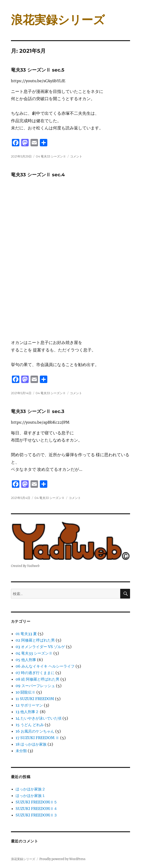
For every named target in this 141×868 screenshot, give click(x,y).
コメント (76, 156)
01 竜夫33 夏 (26, 634)
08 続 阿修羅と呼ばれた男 (38, 679)
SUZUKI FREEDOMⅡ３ (36, 815)
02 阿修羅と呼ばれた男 (35, 640)
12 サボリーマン (29, 705)
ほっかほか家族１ (31, 796)
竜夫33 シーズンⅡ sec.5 (38, 70)
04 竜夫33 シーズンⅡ (51, 156)
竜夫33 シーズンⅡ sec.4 (38, 175)
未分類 (21, 751)
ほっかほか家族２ (31, 789)
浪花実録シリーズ (58, 20)
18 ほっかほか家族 (31, 744)
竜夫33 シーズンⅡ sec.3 (38, 411)
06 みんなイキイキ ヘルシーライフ (45, 666)
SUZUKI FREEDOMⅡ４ (36, 809)
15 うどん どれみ (30, 725)
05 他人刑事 (26, 660)
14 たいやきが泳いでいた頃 (39, 718)
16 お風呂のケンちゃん (35, 731)
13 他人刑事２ (27, 712)
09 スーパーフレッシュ (35, 686)
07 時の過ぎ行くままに (35, 673)
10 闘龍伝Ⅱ (26, 692)
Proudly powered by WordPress (62, 859)
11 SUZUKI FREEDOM (35, 699)
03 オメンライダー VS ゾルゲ (40, 647)
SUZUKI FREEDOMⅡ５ (36, 802)
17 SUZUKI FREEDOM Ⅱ (37, 738)
